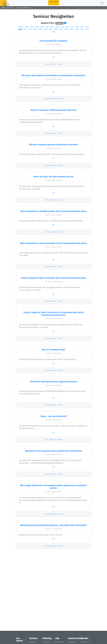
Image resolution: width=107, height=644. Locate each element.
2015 (82, 27)
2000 (77, 29)
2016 (77, 27)
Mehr (54, 57)
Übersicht (34, 642)
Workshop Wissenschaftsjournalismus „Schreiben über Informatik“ (53, 525)
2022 (47, 27)
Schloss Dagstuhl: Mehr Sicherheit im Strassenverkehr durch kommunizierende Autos (54, 314)
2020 (57, 27)
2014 (87, 27)
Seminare (10, 8)
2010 (35, 29)
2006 (56, 29)
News (46, 64)
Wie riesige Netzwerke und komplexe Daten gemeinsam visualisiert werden (54, 487)
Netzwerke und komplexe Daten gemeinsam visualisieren (53, 451)
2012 (25, 29)
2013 (20, 29)
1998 (87, 29)
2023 (42, 27)
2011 (30, 29)
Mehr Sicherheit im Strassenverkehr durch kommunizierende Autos (53, 243)
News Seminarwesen (23, 8)
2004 (66, 29)
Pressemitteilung (52, 99)
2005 (61, 29)
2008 (46, 29)
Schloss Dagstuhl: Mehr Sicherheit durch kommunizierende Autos (54, 278)
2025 (32, 27)
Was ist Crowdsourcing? (53, 350)
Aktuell (21, 27)
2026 (27, 27)
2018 (67, 27)
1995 (53, 32)
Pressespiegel (52, 64)
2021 (52, 27)
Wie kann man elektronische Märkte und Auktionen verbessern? (54, 75)
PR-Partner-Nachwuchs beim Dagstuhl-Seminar (54, 382)
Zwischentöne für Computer (54, 41)
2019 (62, 27)
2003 (72, 29)
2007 (51, 29)
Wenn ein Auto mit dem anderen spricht (54, 177)
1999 (82, 29)
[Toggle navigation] (102, 3)
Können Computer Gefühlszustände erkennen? (53, 110)
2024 (37, 27)
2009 (40, 29)
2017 (72, 27)
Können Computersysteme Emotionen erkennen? (53, 145)
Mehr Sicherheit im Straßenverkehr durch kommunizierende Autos (53, 211)
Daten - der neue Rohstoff (54, 416)
